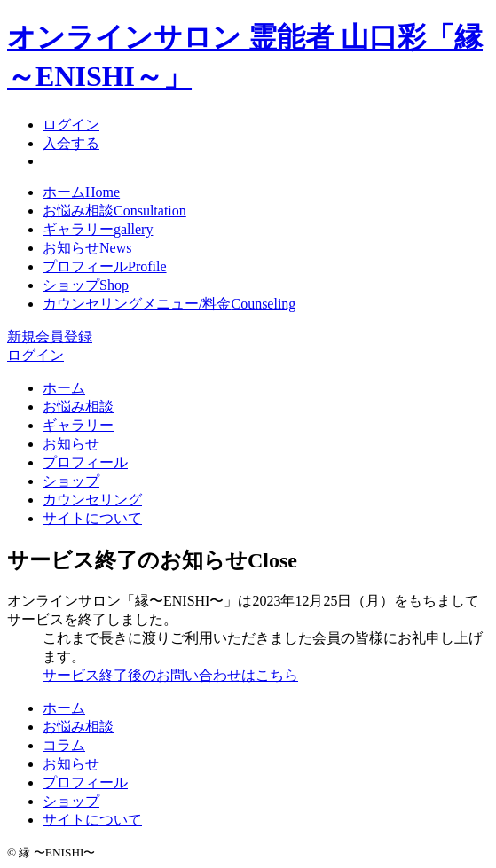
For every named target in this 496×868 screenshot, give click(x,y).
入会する (71, 143)
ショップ (86, 285)
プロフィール (105, 266)
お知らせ (87, 248)
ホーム (81, 192)
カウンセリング (92, 500)
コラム (64, 745)
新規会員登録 (50, 336)
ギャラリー (98, 229)
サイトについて (92, 518)
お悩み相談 (114, 211)
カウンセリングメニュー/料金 (169, 304)
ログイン (71, 125)
